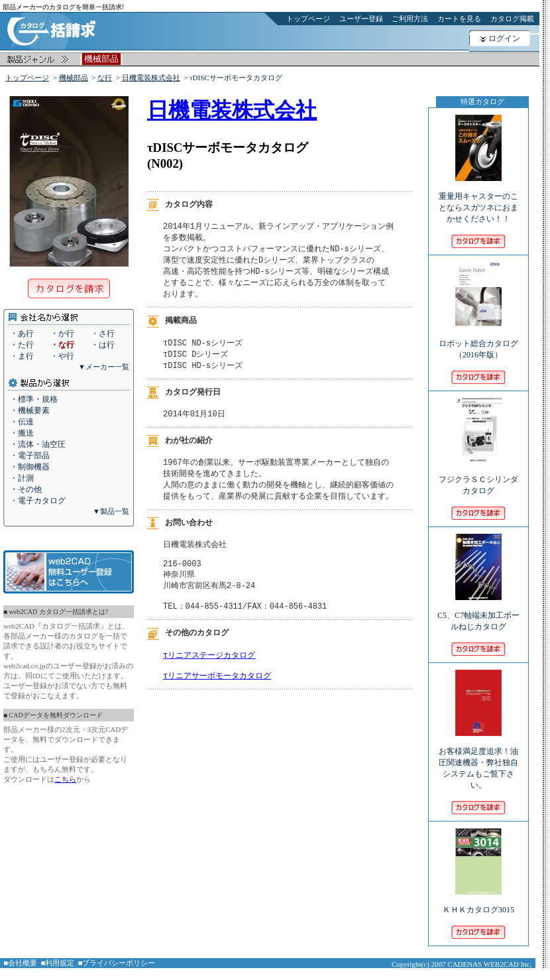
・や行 (62, 356)
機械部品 (74, 78)
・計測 (22, 478)
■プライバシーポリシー (117, 963)
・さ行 (103, 334)
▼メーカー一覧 (104, 367)
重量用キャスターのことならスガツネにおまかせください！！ (478, 199)
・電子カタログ (38, 501)
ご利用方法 (410, 19)
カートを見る (459, 19)
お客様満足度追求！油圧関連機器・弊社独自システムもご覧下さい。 (478, 759)
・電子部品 (30, 456)
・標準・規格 (34, 399)
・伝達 (22, 422)
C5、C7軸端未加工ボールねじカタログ (478, 612)
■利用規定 (58, 963)
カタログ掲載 (512, 19)
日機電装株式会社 (151, 78)
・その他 (26, 489)
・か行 (62, 334)
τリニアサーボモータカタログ (217, 697)
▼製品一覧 (111, 511)
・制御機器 (30, 467)
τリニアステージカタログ (209, 674)
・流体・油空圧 (38, 444)
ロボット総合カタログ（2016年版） (478, 340)
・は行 (103, 345)
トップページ (308, 19)
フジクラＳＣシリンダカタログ (478, 476)
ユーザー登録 (361, 19)
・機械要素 (30, 410)
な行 (105, 78)
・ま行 (22, 356)
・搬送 (22, 433)
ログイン (504, 38)
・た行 (22, 345)
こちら (65, 779)
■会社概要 (21, 963)
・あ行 (22, 334)
